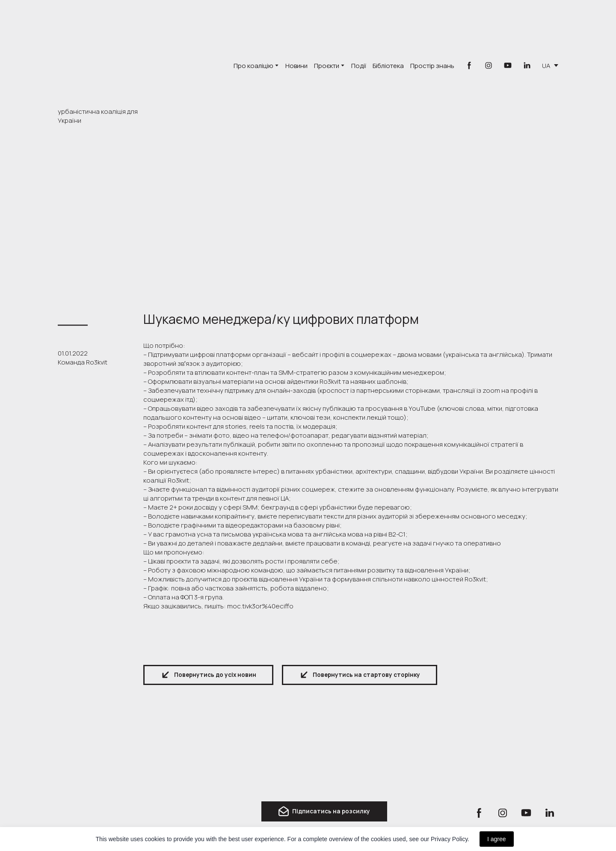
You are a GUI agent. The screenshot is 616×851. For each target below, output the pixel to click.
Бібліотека (388, 66)
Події (359, 66)
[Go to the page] (106, 56)
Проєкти (327, 66)
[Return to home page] (94, 779)
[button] (469, 65)
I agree (497, 839)
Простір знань (432, 66)
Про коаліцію (253, 66)
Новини (296, 66)
